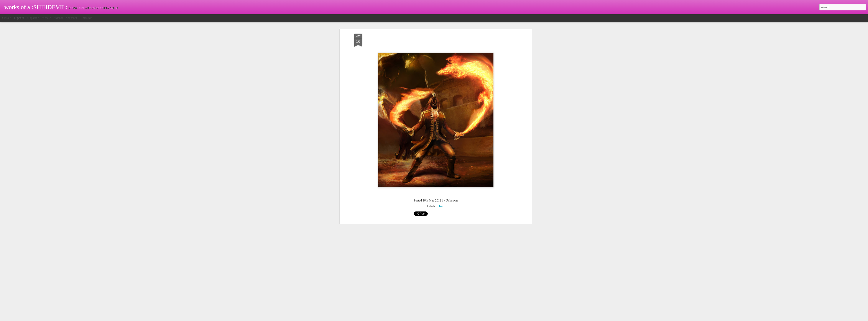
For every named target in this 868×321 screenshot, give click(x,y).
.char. (441, 147)
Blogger (446, 319)
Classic (7, 18)
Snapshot (72, 18)
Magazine (33, 18)
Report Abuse (459, 319)
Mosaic (46, 18)
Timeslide (86, 18)
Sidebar (58, 18)
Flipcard (19, 18)
